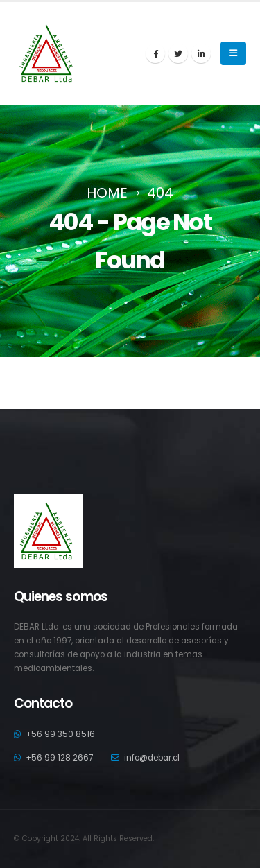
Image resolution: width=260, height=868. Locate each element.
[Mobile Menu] (233, 53)
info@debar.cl (152, 758)
